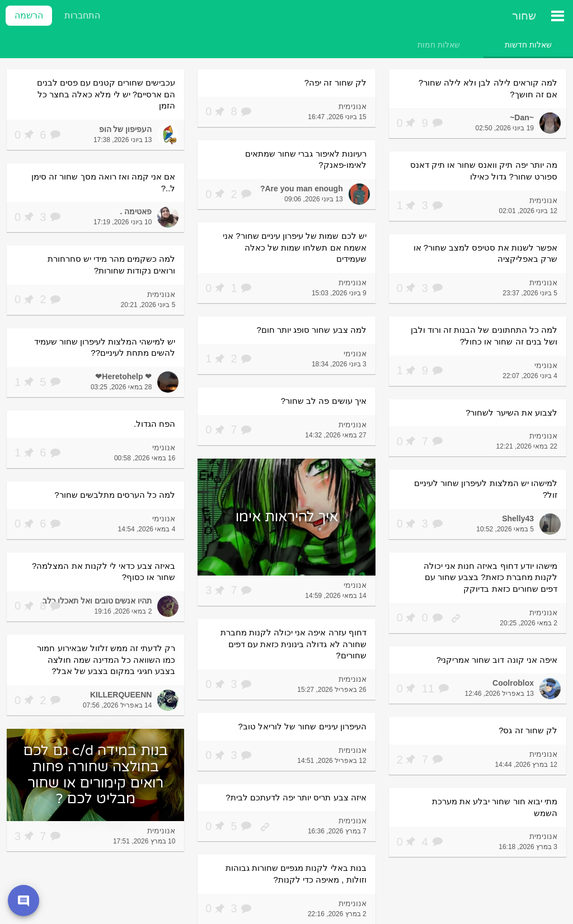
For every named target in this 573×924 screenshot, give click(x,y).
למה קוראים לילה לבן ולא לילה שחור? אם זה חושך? (488, 88)
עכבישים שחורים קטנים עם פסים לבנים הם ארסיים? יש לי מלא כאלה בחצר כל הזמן (106, 94)
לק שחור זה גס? (528, 730)
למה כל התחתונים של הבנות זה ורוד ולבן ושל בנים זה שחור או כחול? (484, 336)
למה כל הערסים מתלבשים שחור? (115, 495)
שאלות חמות (439, 45)
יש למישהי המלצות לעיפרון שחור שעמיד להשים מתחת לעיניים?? (105, 347)
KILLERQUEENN (121, 695)
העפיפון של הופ (126, 129)
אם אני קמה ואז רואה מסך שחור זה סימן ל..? (103, 182)
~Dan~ (522, 117)
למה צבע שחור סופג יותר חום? (312, 330)
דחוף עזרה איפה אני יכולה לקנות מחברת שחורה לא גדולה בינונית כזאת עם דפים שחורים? (293, 644)
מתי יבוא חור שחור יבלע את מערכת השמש (495, 807)
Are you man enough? (302, 188)
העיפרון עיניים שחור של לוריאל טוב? (302, 726)
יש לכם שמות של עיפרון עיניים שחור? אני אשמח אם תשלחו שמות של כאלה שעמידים (295, 247)
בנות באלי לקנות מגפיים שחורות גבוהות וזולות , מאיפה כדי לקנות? (296, 874)
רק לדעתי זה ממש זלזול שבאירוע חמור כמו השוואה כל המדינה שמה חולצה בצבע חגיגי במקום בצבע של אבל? (106, 659)
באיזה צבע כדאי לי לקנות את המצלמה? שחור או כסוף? (104, 572)
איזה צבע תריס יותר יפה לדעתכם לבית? (296, 797)
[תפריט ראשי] (557, 16)
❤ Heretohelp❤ (123, 376)
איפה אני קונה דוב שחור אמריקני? (497, 660)
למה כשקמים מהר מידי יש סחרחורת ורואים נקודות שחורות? (112, 265)
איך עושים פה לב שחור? (324, 401)
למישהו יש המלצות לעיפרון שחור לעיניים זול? (486, 489)
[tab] (528, 45)
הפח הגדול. (154, 424)
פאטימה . (136, 211)
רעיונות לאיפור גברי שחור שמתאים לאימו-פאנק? (306, 159)
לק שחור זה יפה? (335, 82)
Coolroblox (513, 683)
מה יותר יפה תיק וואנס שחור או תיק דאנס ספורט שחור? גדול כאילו (484, 171)
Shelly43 (518, 518)
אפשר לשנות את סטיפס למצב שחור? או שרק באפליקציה (485, 253)
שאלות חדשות (528, 45)
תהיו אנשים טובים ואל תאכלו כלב (97, 601)
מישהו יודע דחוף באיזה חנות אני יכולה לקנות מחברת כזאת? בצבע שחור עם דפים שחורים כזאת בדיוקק (490, 577)
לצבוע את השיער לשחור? (511, 412)
